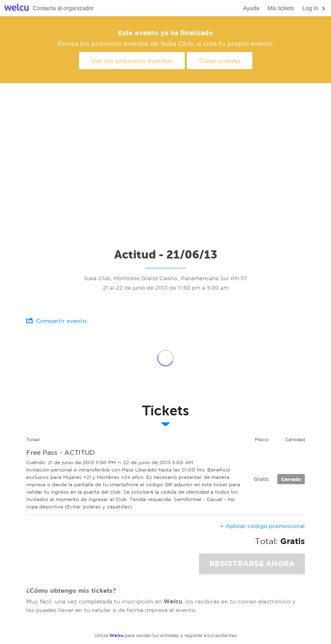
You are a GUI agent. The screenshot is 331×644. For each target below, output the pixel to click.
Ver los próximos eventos (132, 61)
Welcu (16, 8)
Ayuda (251, 8)
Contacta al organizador (63, 8)
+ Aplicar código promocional (262, 526)
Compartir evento (56, 321)
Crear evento (220, 61)
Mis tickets (281, 8)
